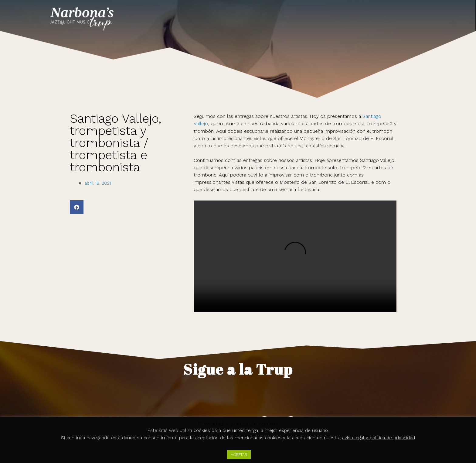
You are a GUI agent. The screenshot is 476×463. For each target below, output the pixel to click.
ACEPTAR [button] (239, 455)
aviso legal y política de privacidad (379, 438)
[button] (77, 207)
